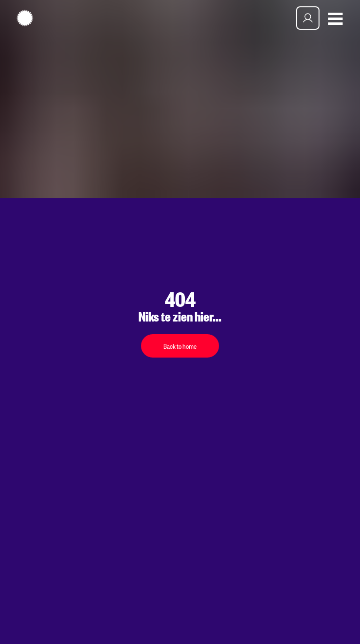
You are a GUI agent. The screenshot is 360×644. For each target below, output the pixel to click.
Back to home (180, 346)
